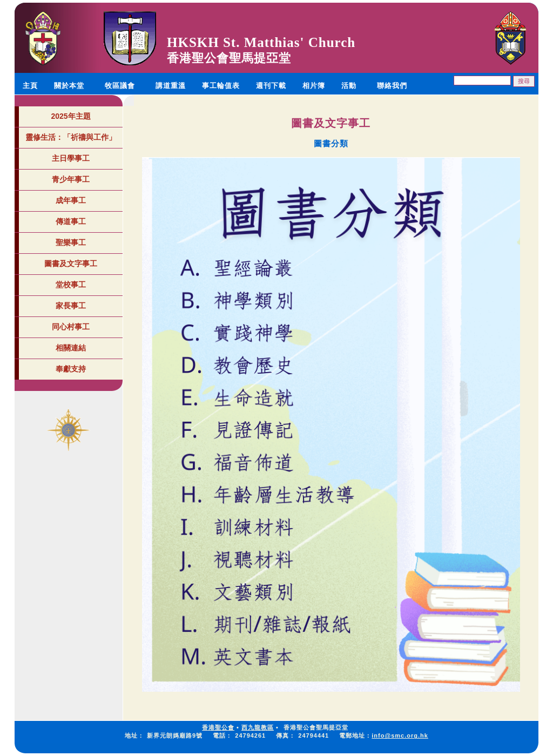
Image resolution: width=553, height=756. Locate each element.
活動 (349, 86)
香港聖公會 (218, 727)
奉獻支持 (71, 369)
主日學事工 (71, 158)
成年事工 (71, 200)
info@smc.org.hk (400, 735)
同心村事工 (71, 327)
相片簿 (314, 86)
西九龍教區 (258, 727)
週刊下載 (271, 86)
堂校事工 (71, 285)
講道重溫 (171, 86)
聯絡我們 (392, 86)
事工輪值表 (221, 86)
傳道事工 (71, 221)
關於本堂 (69, 86)
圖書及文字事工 (71, 264)
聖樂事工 (71, 242)
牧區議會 (120, 86)
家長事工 (71, 306)
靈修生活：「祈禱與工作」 (71, 137)
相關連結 (71, 348)
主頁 (30, 86)
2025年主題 (70, 116)
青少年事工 (71, 179)
